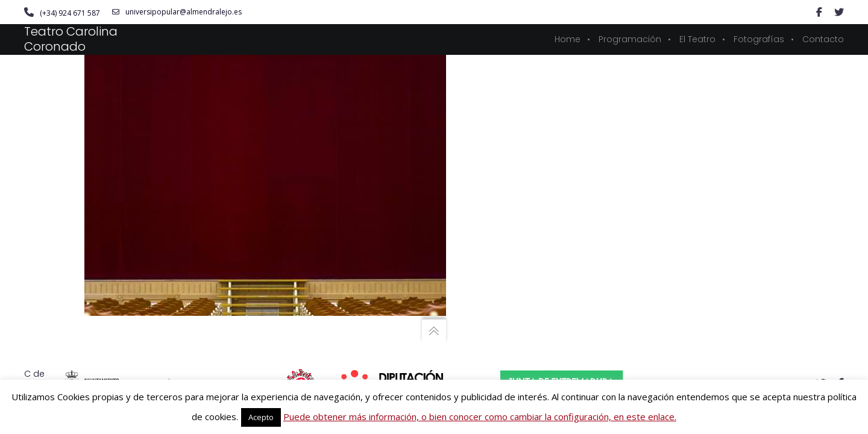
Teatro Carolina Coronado (71, 39)
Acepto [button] (261, 417)
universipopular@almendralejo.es (177, 12)
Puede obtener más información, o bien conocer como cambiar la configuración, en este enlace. (480, 417)
